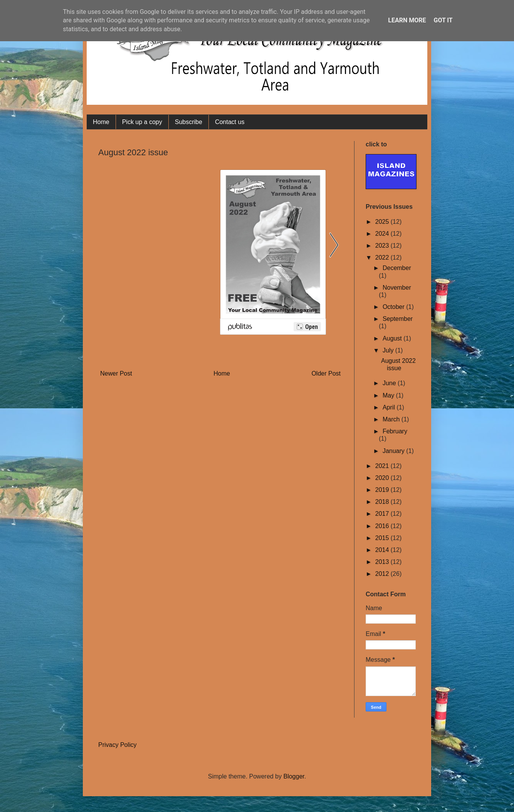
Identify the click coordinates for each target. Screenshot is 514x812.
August (393, 338)
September (398, 319)
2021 (383, 466)
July (389, 350)
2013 (383, 562)
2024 (383, 234)
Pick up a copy (142, 122)
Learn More (407, 20)
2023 (383, 246)
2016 (383, 526)
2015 (383, 538)
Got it (443, 20)
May (389, 395)
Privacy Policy (118, 745)
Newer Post (116, 373)
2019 (383, 490)
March (392, 419)
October (394, 307)
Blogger (294, 776)
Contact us (230, 122)
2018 (383, 502)
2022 (383, 258)
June (390, 383)
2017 (383, 514)
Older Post (326, 373)
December (397, 268)
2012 (383, 574)
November (397, 288)
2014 (383, 550)
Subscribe (189, 122)
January (394, 451)
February (395, 431)
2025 (383, 222)
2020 (383, 478)
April (390, 407)
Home (101, 122)
